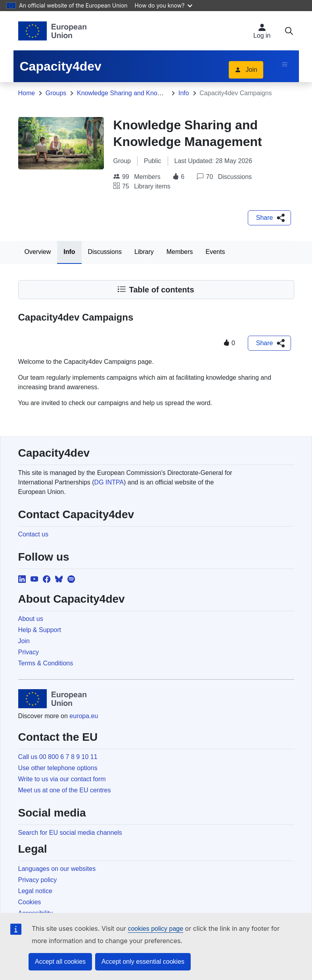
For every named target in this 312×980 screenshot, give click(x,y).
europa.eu (84, 716)
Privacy (29, 652)
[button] (269, 218)
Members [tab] (180, 252)
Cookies (30, 902)
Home (27, 93)
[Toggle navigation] (285, 64)
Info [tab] (69, 252)
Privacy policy (38, 880)
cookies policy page (155, 929)
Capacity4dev (61, 66)
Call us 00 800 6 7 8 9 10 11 (58, 757)
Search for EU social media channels (70, 833)
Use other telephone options (58, 768)
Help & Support (40, 630)
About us (31, 619)
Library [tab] (144, 252)
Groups (56, 93)
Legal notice (35, 891)
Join (246, 70)
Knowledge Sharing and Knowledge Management (146, 93)
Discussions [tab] (105, 252)
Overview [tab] (38, 252)
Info (184, 93)
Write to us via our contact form (62, 779)
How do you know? (164, 5)
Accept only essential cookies (143, 962)
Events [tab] (215, 252)
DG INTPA (109, 482)
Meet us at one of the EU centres (65, 790)
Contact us (33, 534)
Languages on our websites (57, 869)
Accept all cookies (60, 962)
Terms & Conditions (46, 663)
